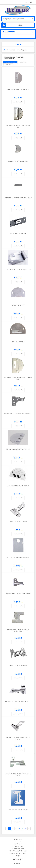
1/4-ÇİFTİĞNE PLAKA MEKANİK (18, 234)
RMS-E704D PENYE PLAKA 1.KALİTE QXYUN (18, 486)
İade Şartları (18, 844)
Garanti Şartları (18, 846)
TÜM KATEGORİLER (9, 32)
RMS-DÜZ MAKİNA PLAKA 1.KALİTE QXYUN (18, 89)
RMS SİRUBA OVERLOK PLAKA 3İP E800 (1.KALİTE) (18, 702)
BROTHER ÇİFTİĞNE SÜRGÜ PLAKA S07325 (18, 558)
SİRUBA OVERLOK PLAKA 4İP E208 (18, 666)
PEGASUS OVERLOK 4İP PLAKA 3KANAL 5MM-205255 (18, 414)
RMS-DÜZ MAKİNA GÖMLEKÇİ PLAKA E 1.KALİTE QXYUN (18, 126)
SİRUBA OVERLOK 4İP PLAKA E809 (18, 522)
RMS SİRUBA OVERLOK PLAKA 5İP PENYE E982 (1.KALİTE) (18, 775)
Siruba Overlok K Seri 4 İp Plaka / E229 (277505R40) (18, 630)
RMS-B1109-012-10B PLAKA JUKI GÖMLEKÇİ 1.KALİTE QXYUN (18, 378)
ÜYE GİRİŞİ (29, 2)
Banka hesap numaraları (18, 853)
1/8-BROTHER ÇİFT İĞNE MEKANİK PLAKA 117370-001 (18, 198)
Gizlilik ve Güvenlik (18, 849)
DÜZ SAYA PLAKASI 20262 (18, 306)
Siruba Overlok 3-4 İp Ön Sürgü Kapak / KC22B (18, 270)
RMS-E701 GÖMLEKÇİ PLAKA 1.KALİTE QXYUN (18, 450)
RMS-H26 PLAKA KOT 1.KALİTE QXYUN (18, 162)
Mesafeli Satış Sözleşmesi (18, 851)
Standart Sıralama (10, 62)
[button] (18, 44)
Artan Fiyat (8, 65)
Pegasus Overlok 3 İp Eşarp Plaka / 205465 (18, 594)
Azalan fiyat (23, 62)
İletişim (18, 856)
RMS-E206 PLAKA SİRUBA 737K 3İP (18, 810)
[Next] (29, 828)
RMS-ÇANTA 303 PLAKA (18, 342)
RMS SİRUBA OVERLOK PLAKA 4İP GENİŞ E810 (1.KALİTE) (18, 739)
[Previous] (7, 828)
